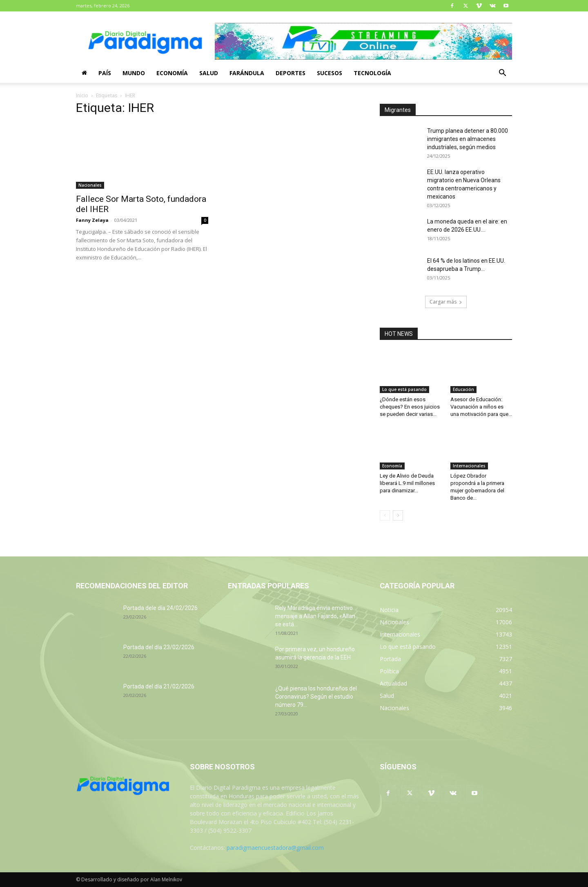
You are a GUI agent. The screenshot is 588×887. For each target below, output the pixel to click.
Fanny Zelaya (92, 220)
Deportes (291, 73)
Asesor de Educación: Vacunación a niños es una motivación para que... (481, 407)
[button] (502, 74)
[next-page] (398, 515)
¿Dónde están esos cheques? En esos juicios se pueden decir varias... (410, 407)
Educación (463, 389)
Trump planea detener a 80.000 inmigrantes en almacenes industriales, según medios (468, 139)
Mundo (134, 73)
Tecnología (372, 73)
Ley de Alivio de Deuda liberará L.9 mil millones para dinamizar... (407, 483)
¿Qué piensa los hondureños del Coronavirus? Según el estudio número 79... (316, 697)
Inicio (82, 95)
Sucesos (330, 73)
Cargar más (446, 302)
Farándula (247, 73)
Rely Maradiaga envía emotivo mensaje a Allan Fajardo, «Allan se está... (315, 616)
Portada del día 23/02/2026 (159, 647)
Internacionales (469, 466)
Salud (209, 73)
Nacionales (90, 185)
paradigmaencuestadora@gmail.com (275, 848)
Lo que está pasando (404, 389)
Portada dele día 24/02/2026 (160, 608)
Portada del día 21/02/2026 (159, 686)
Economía (172, 73)
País (105, 73)
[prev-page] (385, 515)
